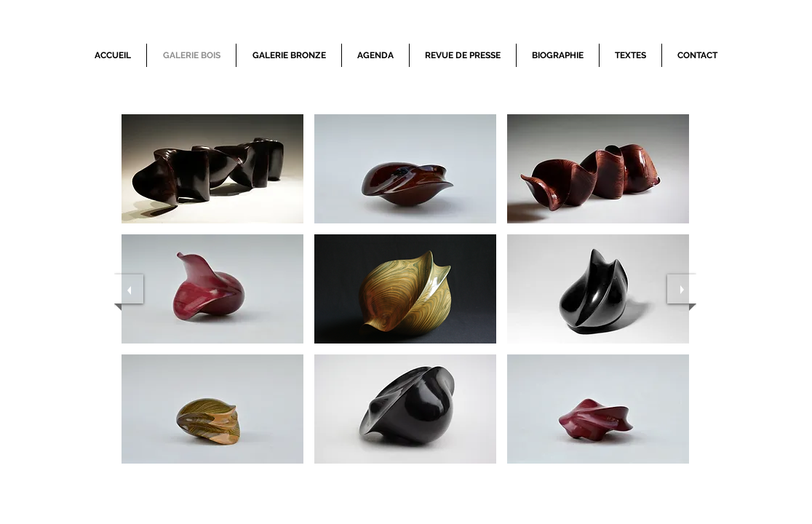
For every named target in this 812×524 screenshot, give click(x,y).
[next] (682, 289)
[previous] (129, 289)
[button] (212, 169)
